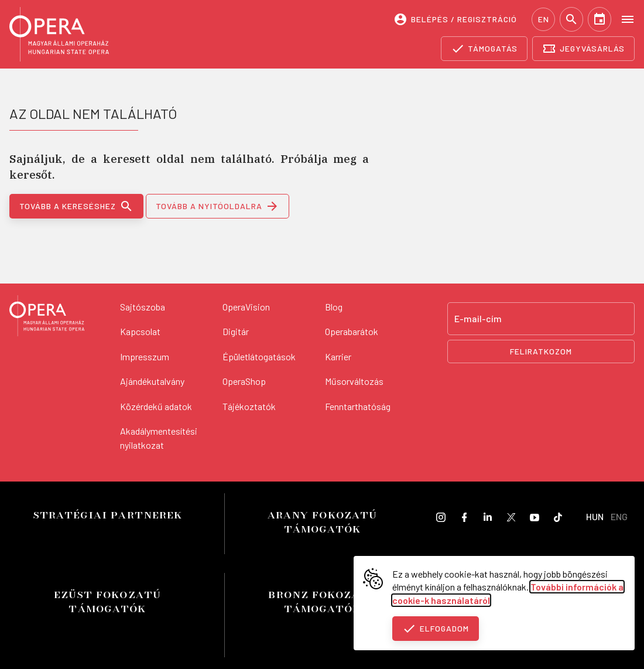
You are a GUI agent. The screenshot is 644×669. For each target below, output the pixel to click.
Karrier (338, 356)
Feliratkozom (541, 351)
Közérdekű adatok (156, 406)
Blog (334, 307)
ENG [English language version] (619, 516)
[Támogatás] (484, 49)
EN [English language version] (544, 19)
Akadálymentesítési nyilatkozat (159, 438)
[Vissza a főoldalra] (47, 318)
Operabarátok (352, 331)
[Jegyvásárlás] (583, 49)
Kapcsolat (140, 331)
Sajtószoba (143, 307)
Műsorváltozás (354, 381)
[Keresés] (571, 19)
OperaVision (246, 307)
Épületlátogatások (259, 356)
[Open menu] (628, 19)
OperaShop (244, 381)
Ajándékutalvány (152, 381)
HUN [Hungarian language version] (595, 516)
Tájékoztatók (249, 406)
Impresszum (145, 356)
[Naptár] (600, 19)
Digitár (236, 331)
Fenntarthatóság (358, 406)
